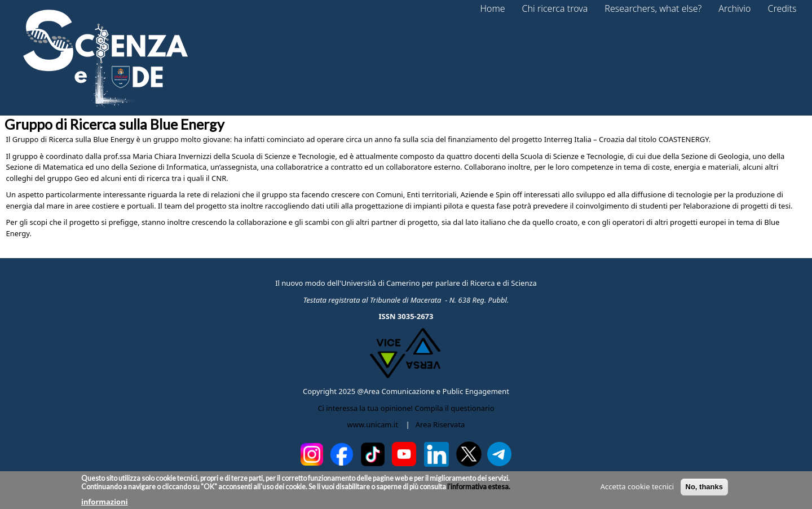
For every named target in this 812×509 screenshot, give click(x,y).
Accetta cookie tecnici (637, 489)
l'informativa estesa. (478, 490)
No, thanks (704, 490)
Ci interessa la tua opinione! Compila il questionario (406, 408)
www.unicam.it (373, 424)
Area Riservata (440, 424)
